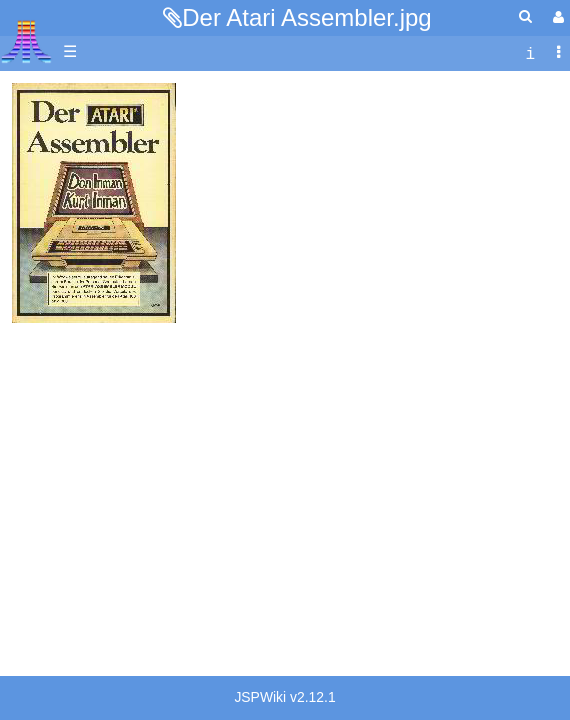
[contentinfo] (530, 52)
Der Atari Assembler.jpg (306, 17)
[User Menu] (556, 17)
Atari (26, 41)
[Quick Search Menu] (525, 16)
